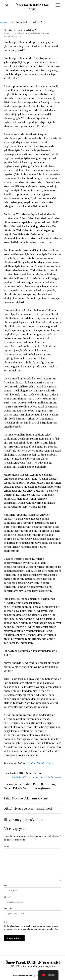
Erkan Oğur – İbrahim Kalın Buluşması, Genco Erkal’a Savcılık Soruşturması (30, 786)
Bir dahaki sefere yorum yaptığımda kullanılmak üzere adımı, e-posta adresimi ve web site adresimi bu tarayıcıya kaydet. (31, 927)
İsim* (6, 885)
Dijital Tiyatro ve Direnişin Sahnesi (28, 808)
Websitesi (8, 908)
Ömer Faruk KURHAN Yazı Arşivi (33, 962)
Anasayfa (6, 22)
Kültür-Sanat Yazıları (41, 763)
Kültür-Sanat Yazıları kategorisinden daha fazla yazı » (37, 777)
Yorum (7, 846)
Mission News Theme (23, 975)
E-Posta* (7, 897)
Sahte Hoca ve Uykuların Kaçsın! (26, 798)
